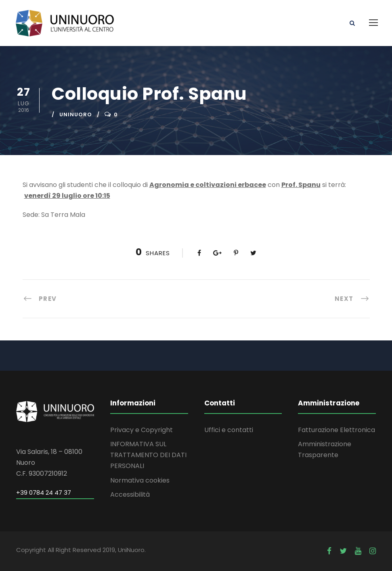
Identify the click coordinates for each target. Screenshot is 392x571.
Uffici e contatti (229, 430)
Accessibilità (130, 494)
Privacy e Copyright (141, 430)
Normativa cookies (140, 480)
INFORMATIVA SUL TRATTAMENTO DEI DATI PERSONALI (148, 455)
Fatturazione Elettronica (336, 430)
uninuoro (76, 114)
